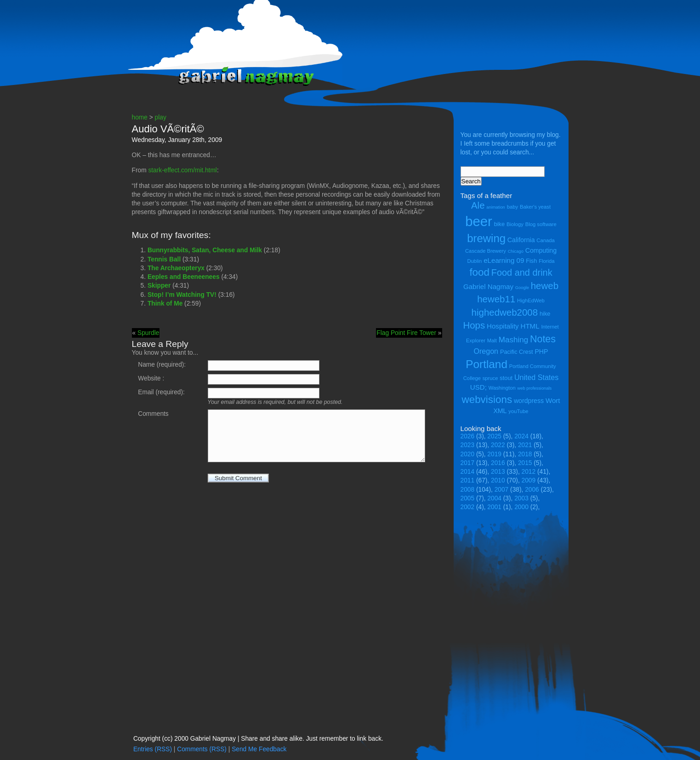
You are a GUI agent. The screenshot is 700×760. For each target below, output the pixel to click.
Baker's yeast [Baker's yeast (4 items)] (535, 207)
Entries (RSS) (153, 749)
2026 (468, 436)
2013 (498, 472)
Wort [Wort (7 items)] (553, 400)
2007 (502, 490)
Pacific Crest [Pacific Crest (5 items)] (517, 352)
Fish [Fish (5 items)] (531, 261)
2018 (525, 454)
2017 (468, 463)
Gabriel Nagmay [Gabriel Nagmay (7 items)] (488, 286)
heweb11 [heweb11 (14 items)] (496, 299)
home (140, 117)
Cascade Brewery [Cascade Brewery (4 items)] (486, 251)
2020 (468, 454)
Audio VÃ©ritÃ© (168, 129)
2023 (468, 445)
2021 (525, 445)
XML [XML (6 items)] (500, 411)
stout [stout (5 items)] (506, 378)
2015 (525, 463)
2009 (529, 480)
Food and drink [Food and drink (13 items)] (522, 272)
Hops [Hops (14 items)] (474, 325)
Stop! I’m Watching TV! (182, 295)
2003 (521, 498)
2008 (468, 490)
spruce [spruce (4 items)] (490, 378)
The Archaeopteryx (176, 268)
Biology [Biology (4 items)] (515, 224)
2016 (498, 463)
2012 (529, 472)
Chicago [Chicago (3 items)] (516, 251)
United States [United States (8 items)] (536, 377)
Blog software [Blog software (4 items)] (541, 224)
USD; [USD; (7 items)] (478, 387)
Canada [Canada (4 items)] (545, 240)
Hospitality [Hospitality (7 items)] (503, 326)
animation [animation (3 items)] (495, 207)
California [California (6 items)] (521, 240)
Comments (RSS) (202, 749)
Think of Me (165, 303)
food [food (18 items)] (479, 272)
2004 (494, 498)
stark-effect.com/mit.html (182, 170)
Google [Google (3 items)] (522, 288)
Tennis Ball (164, 259)
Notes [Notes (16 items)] (543, 339)
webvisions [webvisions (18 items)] (487, 400)
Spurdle (148, 333)
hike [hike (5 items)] (545, 314)
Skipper (159, 286)
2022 (498, 445)
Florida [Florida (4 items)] (546, 261)
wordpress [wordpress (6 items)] (529, 401)
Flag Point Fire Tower (406, 333)
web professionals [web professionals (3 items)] (535, 388)
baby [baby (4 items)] (512, 207)
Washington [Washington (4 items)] (502, 388)
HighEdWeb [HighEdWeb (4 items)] (531, 301)
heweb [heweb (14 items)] (545, 286)
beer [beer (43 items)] (479, 221)
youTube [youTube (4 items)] (518, 411)
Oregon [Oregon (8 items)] (486, 351)
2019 (494, 454)
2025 (494, 436)
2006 (532, 490)
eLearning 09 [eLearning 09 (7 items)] (504, 260)
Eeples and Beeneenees (184, 277)
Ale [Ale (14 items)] (478, 205)
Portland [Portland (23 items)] (487, 364)
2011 (468, 480)
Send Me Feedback (259, 749)
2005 (468, 498)
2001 (494, 507)
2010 (498, 480)
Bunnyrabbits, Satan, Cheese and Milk (205, 250)
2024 (521, 436)
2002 (468, 507)
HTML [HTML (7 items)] (530, 326)
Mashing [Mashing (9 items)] (513, 340)
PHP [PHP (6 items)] (541, 352)
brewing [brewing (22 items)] (486, 238)
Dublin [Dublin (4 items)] (474, 261)
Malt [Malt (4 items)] (492, 340)
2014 (468, 472)
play (161, 117)
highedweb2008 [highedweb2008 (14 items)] (505, 312)
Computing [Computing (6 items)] (541, 250)
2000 (521, 507)
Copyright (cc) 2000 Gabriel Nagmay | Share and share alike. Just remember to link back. (258, 739)
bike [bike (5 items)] (499, 224)
